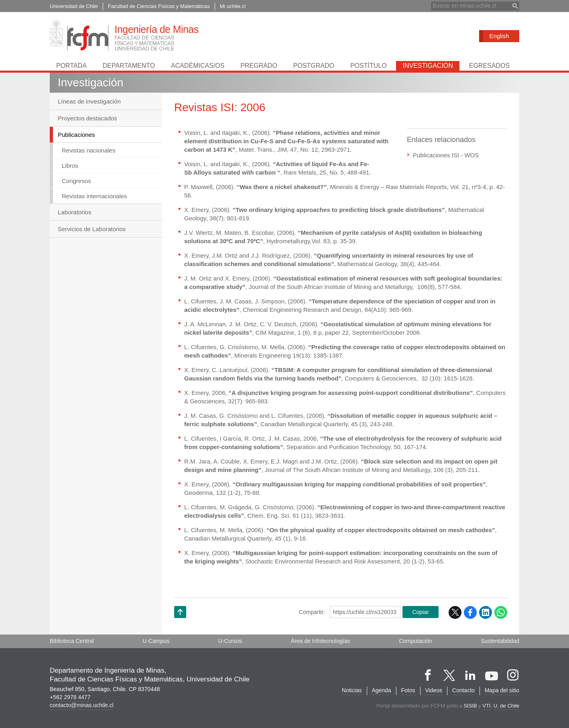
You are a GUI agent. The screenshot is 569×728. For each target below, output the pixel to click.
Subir (180, 622)
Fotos (408, 690)
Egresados (489, 66)
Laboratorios (74, 213)
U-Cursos (230, 641)
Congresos (76, 181)
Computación (416, 641)
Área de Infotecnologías (321, 641)
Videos (434, 690)
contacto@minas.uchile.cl (82, 705)
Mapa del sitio (502, 690)
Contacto (463, 690)
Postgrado (314, 66)
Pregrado (259, 66)
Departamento (129, 66)
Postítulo (369, 66)
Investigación (428, 66)
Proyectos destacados (87, 118)
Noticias (352, 690)
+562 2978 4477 (70, 697)
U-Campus (156, 641)
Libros (70, 166)
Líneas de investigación (89, 101)
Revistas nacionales (88, 151)
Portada (71, 66)
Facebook (470, 612)
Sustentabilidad (500, 641)
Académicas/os (198, 66)
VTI (486, 706)
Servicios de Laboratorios (92, 229)
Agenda (381, 690)
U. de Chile (506, 706)
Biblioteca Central (72, 641)
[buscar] (470, 6)
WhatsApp (501, 612)
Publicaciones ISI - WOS (446, 155)
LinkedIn (486, 612)
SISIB (470, 706)
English (499, 36)
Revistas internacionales (94, 196)
